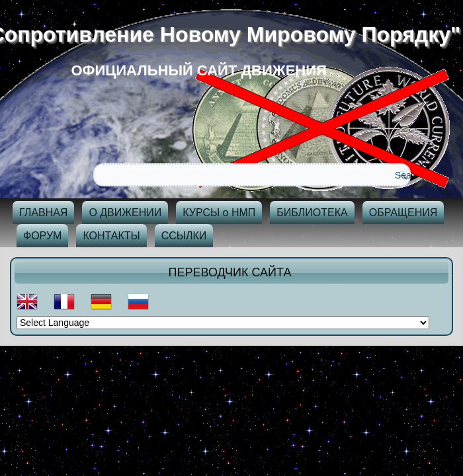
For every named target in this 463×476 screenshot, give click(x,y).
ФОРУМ (42, 236)
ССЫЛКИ (184, 236)
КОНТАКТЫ (111, 236)
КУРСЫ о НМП (219, 213)
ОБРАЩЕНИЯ (403, 213)
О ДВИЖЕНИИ (125, 213)
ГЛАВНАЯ (43, 213)
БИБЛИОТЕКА (312, 213)
